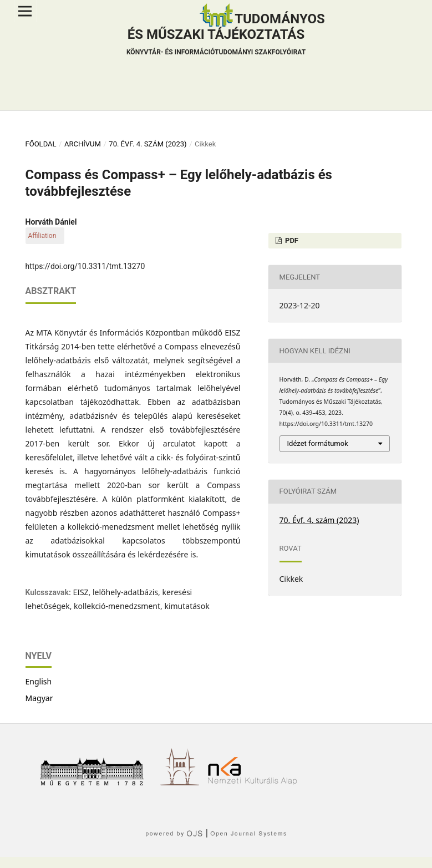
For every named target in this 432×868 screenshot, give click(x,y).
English (39, 681)
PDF (291, 240)
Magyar (39, 698)
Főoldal (41, 144)
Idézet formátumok (318, 443)
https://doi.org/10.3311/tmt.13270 (85, 266)
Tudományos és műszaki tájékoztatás (226, 35)
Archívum (83, 144)
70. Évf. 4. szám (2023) (148, 144)
